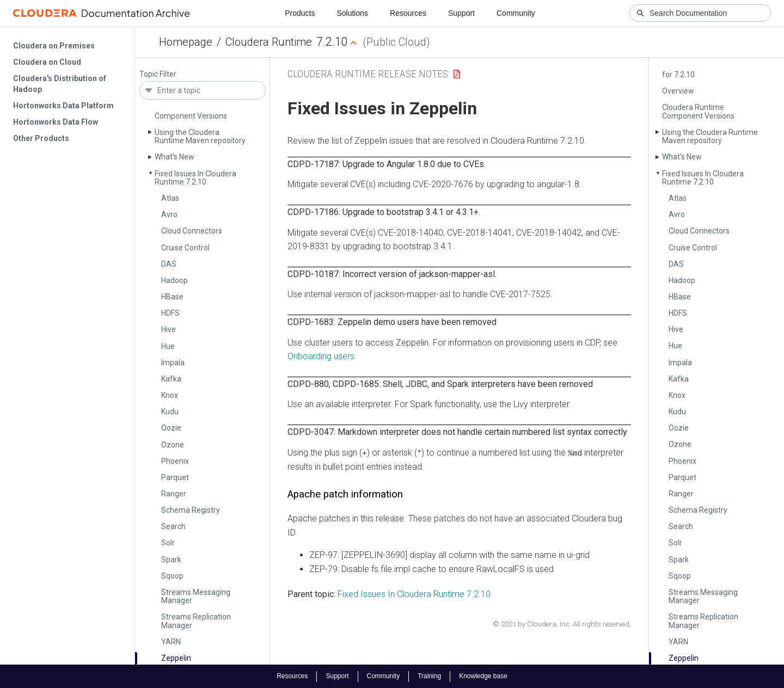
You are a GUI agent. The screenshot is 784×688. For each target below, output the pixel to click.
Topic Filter (158, 74)
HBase (172, 297)
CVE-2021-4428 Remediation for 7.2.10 (712, 70)
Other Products (41, 138)
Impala (173, 363)
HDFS (170, 313)
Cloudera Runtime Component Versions (698, 111)
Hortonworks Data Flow (56, 122)
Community (516, 13)
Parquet (175, 477)
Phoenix (175, 461)
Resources (408, 13)
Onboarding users (321, 356)
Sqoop (172, 576)
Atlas (170, 198)
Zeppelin (176, 658)
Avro (169, 214)
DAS (169, 264)
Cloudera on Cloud (47, 62)
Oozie (171, 428)
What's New (174, 157)
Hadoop (174, 280)
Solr (168, 543)
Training (429, 676)
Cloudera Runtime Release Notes (368, 74)
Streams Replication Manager (196, 621)
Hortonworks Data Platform (63, 106)
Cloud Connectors (192, 231)
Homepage (186, 42)
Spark (171, 560)
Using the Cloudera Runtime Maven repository (200, 136)
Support (461, 13)
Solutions (352, 13)
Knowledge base (483, 676)
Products (300, 13)
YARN (171, 642)
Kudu (170, 411)
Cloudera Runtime (269, 42)
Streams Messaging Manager (196, 596)
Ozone (173, 445)
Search (173, 526)
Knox (170, 395)
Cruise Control (185, 248)
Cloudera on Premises (54, 46)
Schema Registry (191, 510)
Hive (169, 329)
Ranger (174, 494)
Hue (168, 346)
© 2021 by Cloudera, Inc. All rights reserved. (562, 624)
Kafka (171, 379)
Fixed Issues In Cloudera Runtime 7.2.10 (195, 178)
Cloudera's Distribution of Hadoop (60, 84)
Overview (678, 91)
